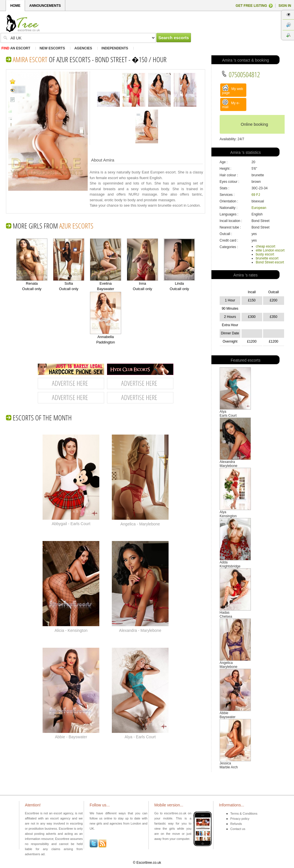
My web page (233, 90)
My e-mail (231, 104)
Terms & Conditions (244, 814)
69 (253, 195)
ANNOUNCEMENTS (45, 6)
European (259, 208)
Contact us (238, 829)
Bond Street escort (270, 262)
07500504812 (241, 74)
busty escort (265, 254)
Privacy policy (240, 819)
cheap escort (265, 246)
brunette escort (267, 258)
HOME (15, 6)
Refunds (236, 824)
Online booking (254, 124)
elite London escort (270, 250)
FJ (258, 195)
